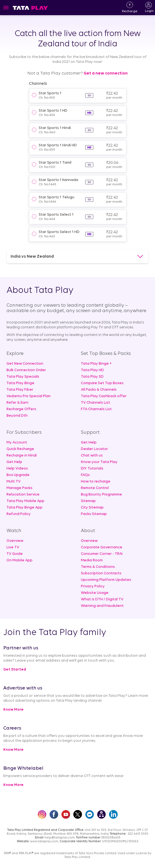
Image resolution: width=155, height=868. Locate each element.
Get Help (14, 462)
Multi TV (14, 482)
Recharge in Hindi (22, 456)
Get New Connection (25, 364)
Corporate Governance (102, 547)
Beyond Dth (17, 416)
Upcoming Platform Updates (106, 580)
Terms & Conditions (98, 567)
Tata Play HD (92, 370)
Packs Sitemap (94, 514)
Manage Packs (19, 488)
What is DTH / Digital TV (102, 599)
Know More (13, 710)
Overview (15, 541)
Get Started (15, 670)
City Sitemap (92, 508)
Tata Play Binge (20, 383)
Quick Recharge (20, 449)
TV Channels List (95, 403)
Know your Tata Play (99, 462)
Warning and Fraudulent (102, 606)
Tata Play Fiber (20, 390)
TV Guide (15, 554)
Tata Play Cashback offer (104, 396)
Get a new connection (105, 73)
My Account (17, 443)
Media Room (92, 560)
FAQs (85, 475)
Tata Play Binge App (24, 508)
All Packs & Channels (99, 390)
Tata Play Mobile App (25, 501)
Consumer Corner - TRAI (102, 554)
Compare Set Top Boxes (102, 383)
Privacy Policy (93, 586)
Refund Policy (19, 514)
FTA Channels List (96, 409)
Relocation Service (23, 495)
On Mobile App (19, 560)
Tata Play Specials (23, 377)
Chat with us (92, 456)
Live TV (13, 547)
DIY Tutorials (92, 469)
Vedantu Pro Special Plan (29, 396)
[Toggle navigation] (6, 8)
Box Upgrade (18, 475)
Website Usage (95, 593)
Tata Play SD (92, 377)
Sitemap (88, 501)
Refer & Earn (17, 403)
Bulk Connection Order (26, 370)
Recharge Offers (21, 409)
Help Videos (17, 469)
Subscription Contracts (101, 573)
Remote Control (95, 488)
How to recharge (96, 482)
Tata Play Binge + (96, 364)
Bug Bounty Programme (101, 495)
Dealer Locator (94, 449)
